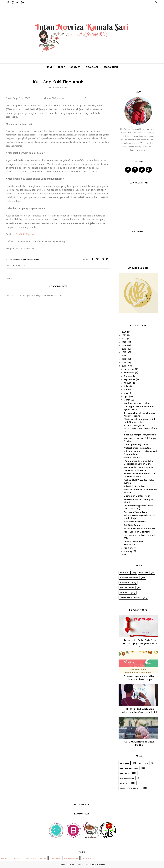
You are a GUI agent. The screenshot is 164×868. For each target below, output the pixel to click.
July (126, 386)
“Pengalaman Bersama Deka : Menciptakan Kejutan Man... (139, 462)
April (126, 396)
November (129, 373)
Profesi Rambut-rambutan (137, 448)
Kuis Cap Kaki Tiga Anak (136, 444)
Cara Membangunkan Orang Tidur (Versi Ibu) (138, 507)
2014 (124, 366)
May (126, 393)
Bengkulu (125, 573)
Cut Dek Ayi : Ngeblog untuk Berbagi (139, 743)
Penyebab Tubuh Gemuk (136, 512)
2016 (124, 359)
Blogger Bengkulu (129, 578)
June (126, 390)
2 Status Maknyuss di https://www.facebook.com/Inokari (140, 429)
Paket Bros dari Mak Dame (137, 532)
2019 (124, 349)
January (128, 551)
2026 (124, 332)
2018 (124, 352)
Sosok (43, 858)
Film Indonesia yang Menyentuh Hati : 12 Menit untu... (140, 421)
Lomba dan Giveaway (130, 598)
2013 (124, 555)
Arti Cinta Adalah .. (133, 525)
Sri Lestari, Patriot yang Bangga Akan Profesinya (140, 414)
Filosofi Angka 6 (132, 458)
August (127, 383)
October (128, 376)
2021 (124, 342)
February (128, 548)
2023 (124, 335)
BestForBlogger (100, 864)
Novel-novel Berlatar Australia (139, 529)
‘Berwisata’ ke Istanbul (135, 522)
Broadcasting (127, 588)
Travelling (31, 858)
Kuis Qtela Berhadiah (134, 486)
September (129, 379)
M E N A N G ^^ (19, 266)
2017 (124, 356)
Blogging (125, 583)
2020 (124, 345)
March (127, 400)
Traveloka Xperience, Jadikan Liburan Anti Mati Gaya (139, 678)
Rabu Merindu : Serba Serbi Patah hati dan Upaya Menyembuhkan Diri (139, 643)
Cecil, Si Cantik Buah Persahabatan (134, 543)
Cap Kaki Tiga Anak (26, 234)
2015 (124, 363)
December (129, 369)
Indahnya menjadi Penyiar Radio (140, 435)
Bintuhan (144, 573)
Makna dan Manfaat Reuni (137, 496)
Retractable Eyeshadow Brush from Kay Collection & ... (139, 469)
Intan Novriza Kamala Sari (75, 864)
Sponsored (55, 858)
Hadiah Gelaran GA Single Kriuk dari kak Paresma (140, 475)
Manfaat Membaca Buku (136, 403)
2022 (124, 339)
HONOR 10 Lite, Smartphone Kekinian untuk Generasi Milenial (139, 711)
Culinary (124, 593)
